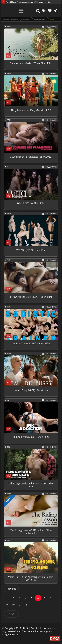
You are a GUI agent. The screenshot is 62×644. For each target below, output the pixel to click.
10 (13, 605)
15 (26, 605)
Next (11, 614)
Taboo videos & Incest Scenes (10, 19)
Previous (11, 589)
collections (26, 19)
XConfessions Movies (40, 19)
